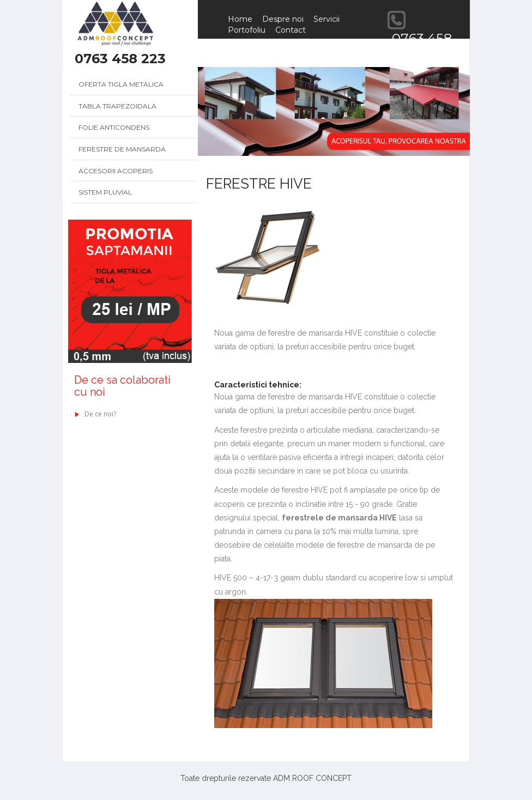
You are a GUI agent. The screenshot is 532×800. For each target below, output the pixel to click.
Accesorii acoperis (116, 171)
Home (240, 19)
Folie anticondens (114, 127)
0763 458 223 (120, 59)
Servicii (327, 19)
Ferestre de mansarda (122, 149)
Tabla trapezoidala (117, 106)
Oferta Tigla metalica (121, 84)
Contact (291, 30)
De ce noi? (95, 414)
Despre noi (283, 19)
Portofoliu (247, 30)
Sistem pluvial (105, 192)
